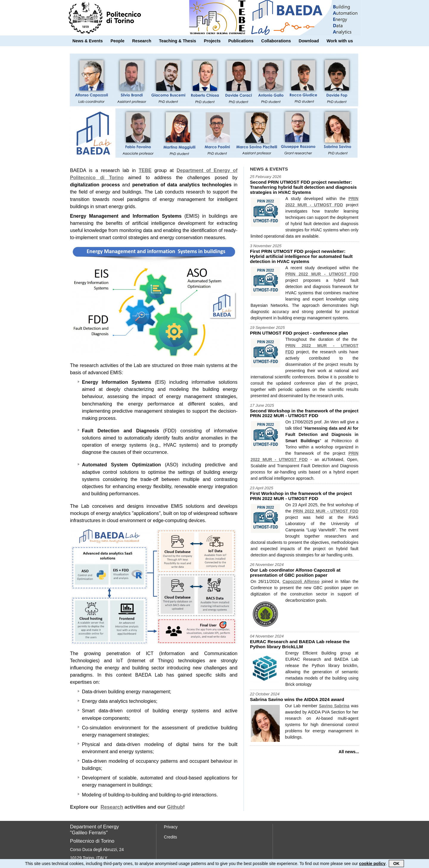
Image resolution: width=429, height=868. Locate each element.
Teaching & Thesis (178, 41)
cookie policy (372, 864)
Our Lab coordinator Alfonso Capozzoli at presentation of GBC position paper (295, 573)
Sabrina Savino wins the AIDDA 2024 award (297, 699)
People (118, 41)
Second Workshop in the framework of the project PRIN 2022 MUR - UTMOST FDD (304, 413)
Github (175, 807)
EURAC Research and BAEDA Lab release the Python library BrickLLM (300, 644)
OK (396, 864)
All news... (349, 752)
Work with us (340, 41)
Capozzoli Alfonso (301, 581)
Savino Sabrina (334, 706)
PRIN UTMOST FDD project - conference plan (299, 333)
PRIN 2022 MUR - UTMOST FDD (322, 274)
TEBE (145, 170)
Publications (241, 41)
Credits (170, 837)
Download (309, 41)
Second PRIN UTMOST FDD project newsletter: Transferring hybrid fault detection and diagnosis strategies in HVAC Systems (303, 187)
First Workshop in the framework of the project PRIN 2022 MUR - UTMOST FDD (301, 496)
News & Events (88, 41)
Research (142, 41)
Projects (212, 41)
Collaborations (276, 41)
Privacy (171, 827)
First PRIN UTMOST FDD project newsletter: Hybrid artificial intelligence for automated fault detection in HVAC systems (301, 256)
